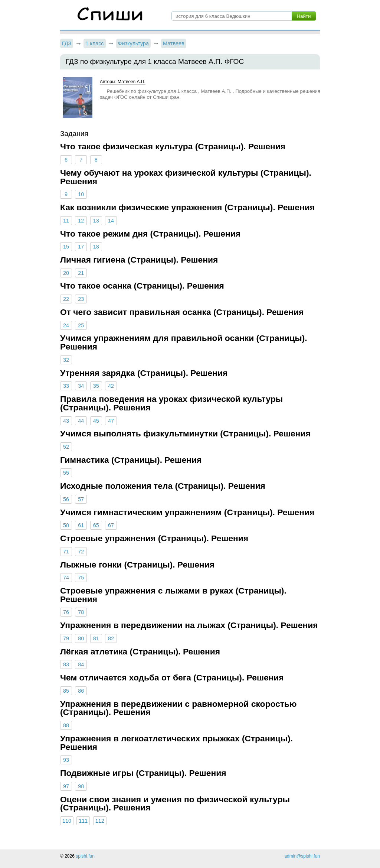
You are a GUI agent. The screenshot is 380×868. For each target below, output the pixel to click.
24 (66, 325)
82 (111, 638)
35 (96, 386)
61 (81, 525)
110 (67, 821)
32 (66, 360)
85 (66, 691)
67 (111, 525)
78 (81, 612)
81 (96, 638)
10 (81, 194)
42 (111, 386)
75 (81, 578)
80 (81, 638)
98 (81, 786)
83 (66, 664)
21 (81, 273)
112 (100, 821)
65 (96, 525)
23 (81, 299)
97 (66, 786)
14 (111, 221)
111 (83, 821)
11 (66, 221)
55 (66, 473)
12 (81, 221)
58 (66, 525)
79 (66, 638)
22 (66, 299)
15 (66, 247)
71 (66, 552)
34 (81, 386)
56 (66, 499)
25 (81, 325)
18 (96, 247)
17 (81, 247)
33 (66, 386)
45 (96, 421)
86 (81, 691)
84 (81, 664)
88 (66, 725)
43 (66, 421)
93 (66, 760)
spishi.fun (85, 856)
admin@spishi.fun (302, 856)
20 (66, 273)
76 (66, 612)
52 (66, 447)
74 (66, 578)
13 (96, 221)
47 (111, 421)
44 (81, 421)
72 (81, 552)
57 (81, 499)
